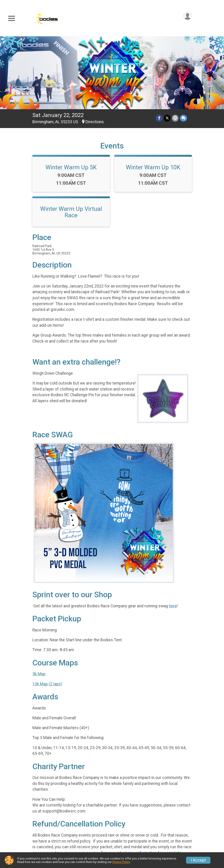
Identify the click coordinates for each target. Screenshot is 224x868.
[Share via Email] (175, 118)
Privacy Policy (121, 862)
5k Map (39, 674)
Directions (95, 122)
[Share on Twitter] (167, 118)
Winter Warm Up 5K (71, 167)
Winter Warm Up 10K (153, 167)
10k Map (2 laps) (47, 684)
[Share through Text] (183, 118)
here (173, 606)
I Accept (198, 860)
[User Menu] (188, 16)
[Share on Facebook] (159, 118)
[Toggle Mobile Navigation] (11, 18)
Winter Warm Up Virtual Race (71, 212)
